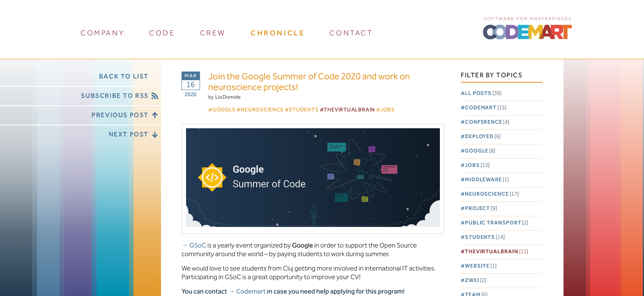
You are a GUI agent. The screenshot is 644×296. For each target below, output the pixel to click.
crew (213, 33)
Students (485, 237)
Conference (487, 122)
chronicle (278, 33)
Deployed (483, 137)
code (162, 33)
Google (480, 151)
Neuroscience (492, 194)
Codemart (486, 108)
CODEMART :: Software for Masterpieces (527, 28)
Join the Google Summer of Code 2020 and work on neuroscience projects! (309, 82)
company (102, 33)
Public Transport (497, 223)
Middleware (487, 180)
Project (481, 209)
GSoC (198, 246)
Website (481, 266)
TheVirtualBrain (497, 252)
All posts (481, 94)
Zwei (476, 281)
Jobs (477, 165)
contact (351, 33)
